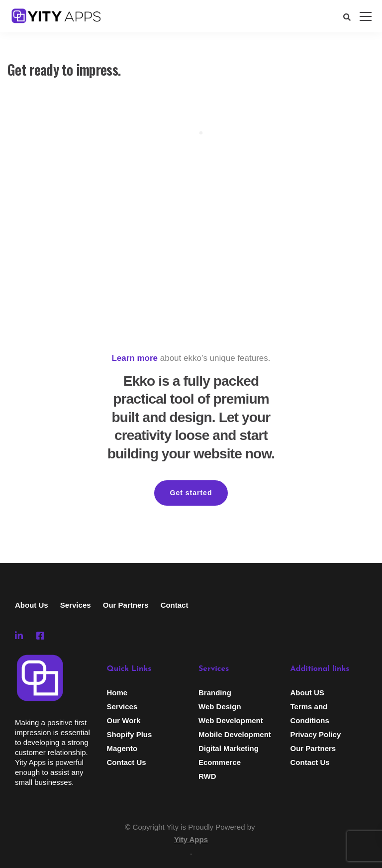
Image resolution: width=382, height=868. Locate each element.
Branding (215, 693)
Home (117, 693)
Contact (175, 605)
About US (307, 693)
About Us (32, 605)
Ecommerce (220, 762)
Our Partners (126, 605)
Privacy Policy (316, 734)
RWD (207, 776)
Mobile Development (235, 734)
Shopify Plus (130, 734)
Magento (122, 748)
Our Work (124, 720)
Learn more (135, 358)
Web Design (220, 706)
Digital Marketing (229, 748)
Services (76, 605)
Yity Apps (191, 839)
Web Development (231, 720)
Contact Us (127, 762)
